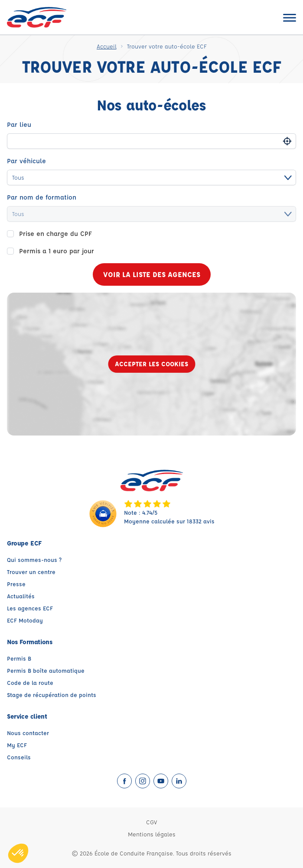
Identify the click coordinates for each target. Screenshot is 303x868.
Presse (16, 584)
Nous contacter (28, 733)
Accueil (107, 46)
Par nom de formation (42, 197)
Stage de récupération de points (52, 695)
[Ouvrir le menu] (290, 18)
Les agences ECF (30, 608)
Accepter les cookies (151, 364)
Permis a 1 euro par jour (57, 251)
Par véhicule (26, 161)
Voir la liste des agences (152, 274)
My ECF (17, 745)
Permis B (19, 658)
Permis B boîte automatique (46, 670)
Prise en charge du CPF (55, 234)
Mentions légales (152, 834)
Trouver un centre (31, 572)
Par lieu (19, 124)
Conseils (19, 757)
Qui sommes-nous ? (34, 560)
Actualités (21, 596)
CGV (151, 822)
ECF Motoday (25, 620)
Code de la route (30, 682)
